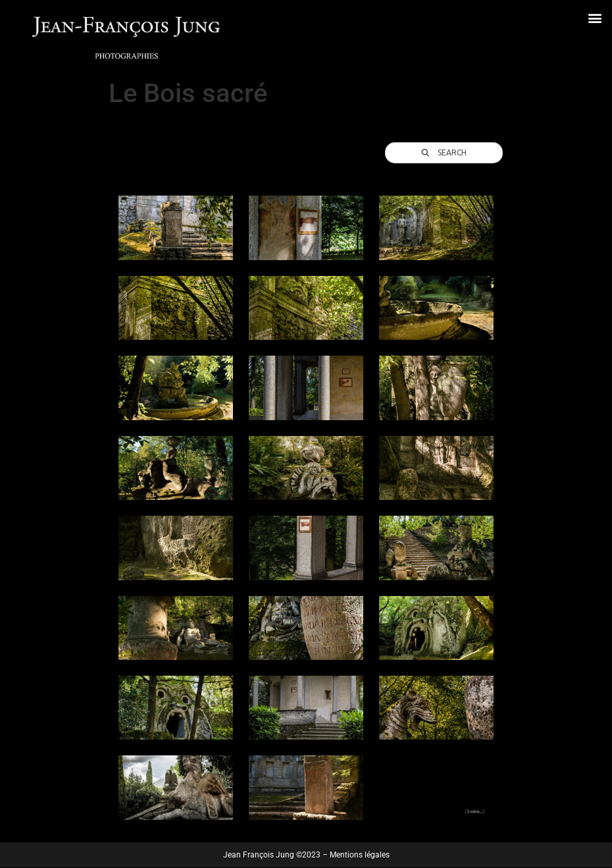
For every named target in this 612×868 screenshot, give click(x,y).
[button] (595, 17)
